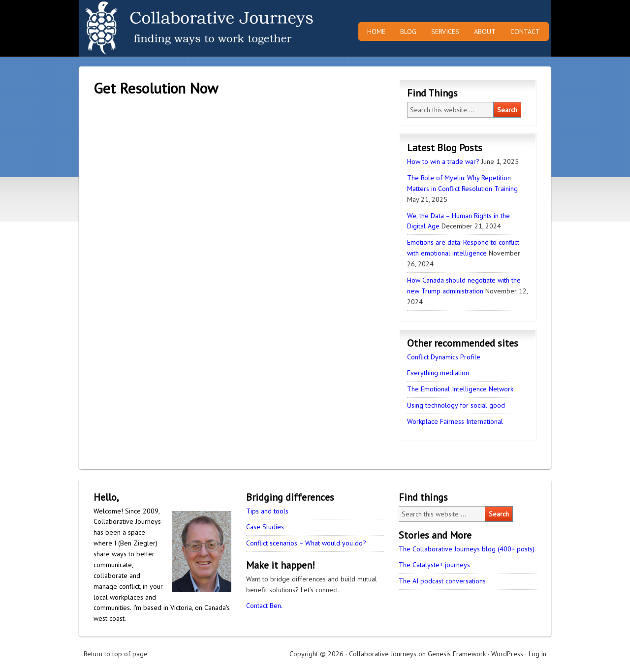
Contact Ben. (264, 606)
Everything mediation (438, 373)
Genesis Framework (457, 654)
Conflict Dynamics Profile (444, 357)
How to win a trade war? (443, 161)
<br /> (212, 275)
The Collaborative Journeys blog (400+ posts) (467, 549)
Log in (537, 654)
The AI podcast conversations (442, 581)
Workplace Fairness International (455, 421)
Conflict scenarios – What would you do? (306, 543)
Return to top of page (116, 654)
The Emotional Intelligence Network (460, 389)
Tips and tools (267, 511)
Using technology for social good (456, 405)
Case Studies (265, 527)
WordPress (507, 654)
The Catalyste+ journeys (434, 565)
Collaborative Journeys (165, 28)
